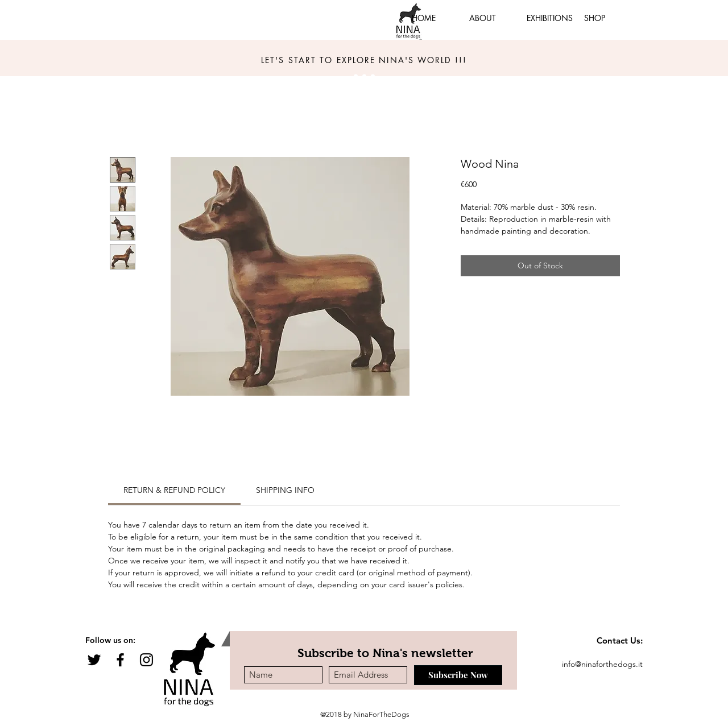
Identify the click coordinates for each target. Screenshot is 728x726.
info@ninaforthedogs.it (602, 664)
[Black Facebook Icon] (120, 660)
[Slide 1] (356, 76)
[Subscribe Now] (458, 675)
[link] (174, 490)
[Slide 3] (364, 76)
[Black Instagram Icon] (146, 660)
